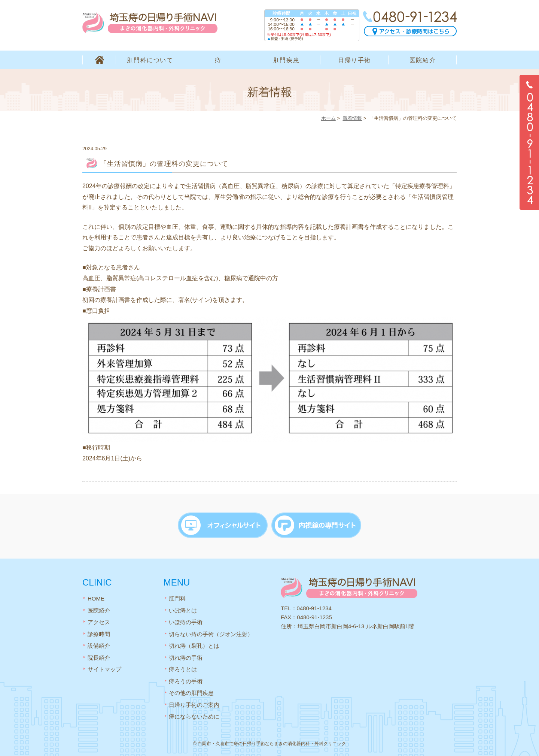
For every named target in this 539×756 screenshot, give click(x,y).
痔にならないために (194, 715)
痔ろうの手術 (186, 680)
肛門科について (150, 60)
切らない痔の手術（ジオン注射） (211, 633)
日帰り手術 (354, 60)
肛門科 (177, 597)
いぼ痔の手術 (186, 621)
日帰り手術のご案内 (194, 703)
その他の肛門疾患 (191, 691)
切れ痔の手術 (186, 656)
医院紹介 (423, 60)
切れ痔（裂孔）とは (194, 644)
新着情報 (352, 118)
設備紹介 (99, 644)
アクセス (99, 621)
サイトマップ (104, 668)
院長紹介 (99, 656)
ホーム (328, 118)
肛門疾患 (286, 60)
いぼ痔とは (183, 609)
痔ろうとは (183, 668)
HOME (99, 60)
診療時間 (99, 633)
